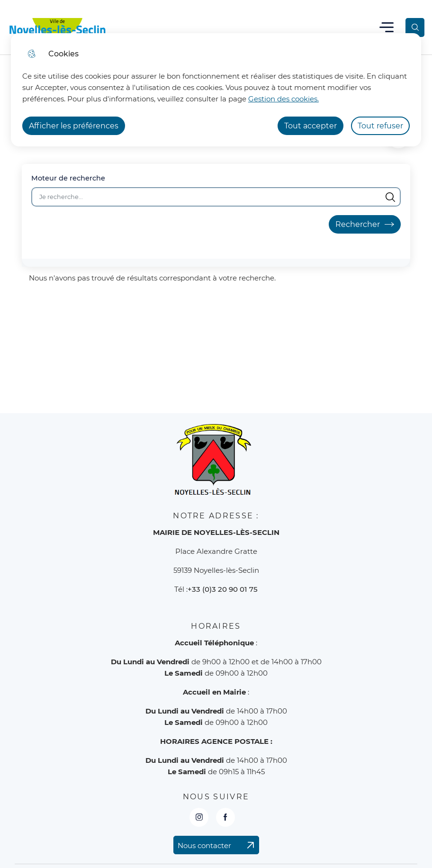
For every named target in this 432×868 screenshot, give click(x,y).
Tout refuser (380, 126)
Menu (387, 27)
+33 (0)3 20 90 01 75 (223, 589)
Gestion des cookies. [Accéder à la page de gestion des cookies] (283, 99)
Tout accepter (310, 126)
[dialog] (216, 90)
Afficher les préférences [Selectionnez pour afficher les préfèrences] (74, 126)
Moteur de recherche (68, 178)
